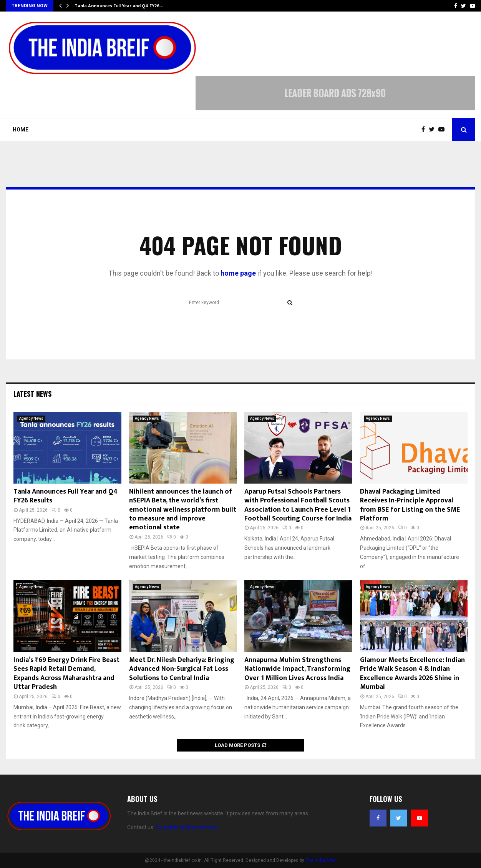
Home (21, 130)
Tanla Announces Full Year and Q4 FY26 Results (66, 496)
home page (238, 273)
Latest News (32, 394)
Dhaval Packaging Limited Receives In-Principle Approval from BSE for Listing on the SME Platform (410, 505)
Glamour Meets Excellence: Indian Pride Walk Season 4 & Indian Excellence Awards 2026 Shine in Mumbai (412, 673)
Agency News (31, 418)
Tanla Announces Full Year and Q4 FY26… (119, 6)
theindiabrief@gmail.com (186, 827)
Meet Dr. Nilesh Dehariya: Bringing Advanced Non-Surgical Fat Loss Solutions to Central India (182, 669)
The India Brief (321, 860)
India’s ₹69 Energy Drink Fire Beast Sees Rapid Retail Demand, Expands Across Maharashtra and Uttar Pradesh (66, 673)
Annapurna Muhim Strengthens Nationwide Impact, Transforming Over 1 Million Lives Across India (297, 669)
